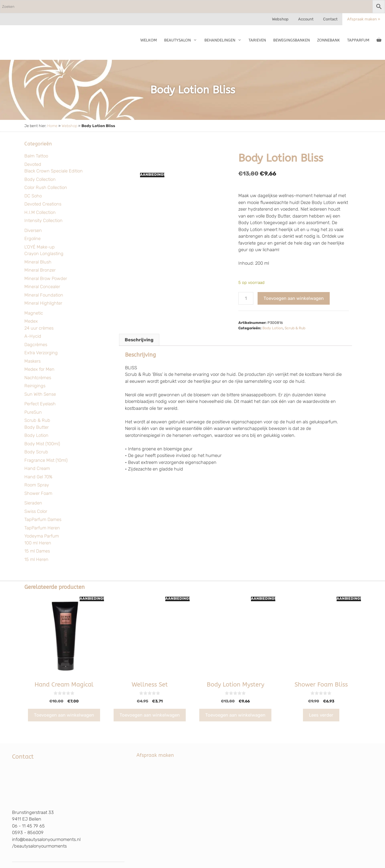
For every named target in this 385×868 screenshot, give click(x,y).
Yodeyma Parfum (42, 536)
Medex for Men (39, 369)
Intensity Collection (43, 221)
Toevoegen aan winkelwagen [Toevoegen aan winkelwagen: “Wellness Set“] (150, 715)
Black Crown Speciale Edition (53, 171)
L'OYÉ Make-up (40, 247)
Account (306, 19)
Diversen (33, 230)
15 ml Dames (37, 551)
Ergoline (32, 239)
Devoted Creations (43, 204)
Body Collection (40, 179)
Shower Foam (38, 493)
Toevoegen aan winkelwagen (294, 298)
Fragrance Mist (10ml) (46, 460)
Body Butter (37, 427)
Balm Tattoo (36, 156)
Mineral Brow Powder (46, 279)
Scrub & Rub (37, 420)
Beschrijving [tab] (139, 340)
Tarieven (257, 40)
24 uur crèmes (39, 328)
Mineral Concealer (42, 287)
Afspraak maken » (364, 19)
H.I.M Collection (40, 212)
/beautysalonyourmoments (39, 846)
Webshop (280, 19)
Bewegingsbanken (292, 40)
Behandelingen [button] (225, 40)
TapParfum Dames (43, 519)
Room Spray (37, 485)
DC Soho (33, 196)
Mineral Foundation (44, 295)
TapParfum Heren (42, 528)
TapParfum (358, 40)
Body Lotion (36, 435)
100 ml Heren (38, 543)
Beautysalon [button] (182, 40)
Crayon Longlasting (44, 254)
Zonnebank (328, 40)
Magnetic (34, 313)
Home (52, 126)
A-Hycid (33, 336)
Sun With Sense (40, 394)
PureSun (33, 412)
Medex (31, 321)
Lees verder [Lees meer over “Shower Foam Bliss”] (321, 715)
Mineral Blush (38, 262)
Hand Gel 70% (38, 477)
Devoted (33, 164)
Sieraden (33, 503)
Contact (330, 19)
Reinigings (35, 386)
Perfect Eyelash (40, 404)
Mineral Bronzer (40, 270)
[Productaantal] (246, 298)
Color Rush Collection (46, 187)
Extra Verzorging (41, 353)
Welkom (149, 40)
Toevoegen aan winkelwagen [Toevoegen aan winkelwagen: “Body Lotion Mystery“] (235, 715)
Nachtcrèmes (38, 378)
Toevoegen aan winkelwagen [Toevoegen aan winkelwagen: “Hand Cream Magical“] (64, 715)
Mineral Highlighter (43, 303)
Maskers (32, 361)
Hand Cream (37, 468)
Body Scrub (36, 452)
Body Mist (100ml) (42, 444)
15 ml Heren (36, 559)
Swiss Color (36, 511)
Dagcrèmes (36, 345)
